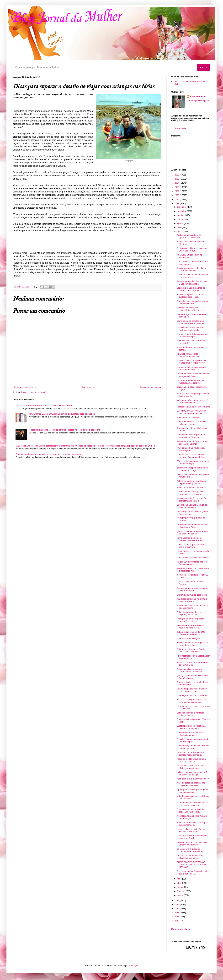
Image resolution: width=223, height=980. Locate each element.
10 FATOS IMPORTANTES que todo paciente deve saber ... (191, 412)
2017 (177, 904)
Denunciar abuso (181, 929)
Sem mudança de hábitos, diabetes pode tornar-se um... (193, 747)
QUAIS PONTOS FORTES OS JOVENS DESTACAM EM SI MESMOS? (191, 865)
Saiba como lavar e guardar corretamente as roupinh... (190, 670)
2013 (177, 921)
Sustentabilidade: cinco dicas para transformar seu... (192, 824)
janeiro (181, 895)
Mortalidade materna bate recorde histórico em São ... (192, 526)
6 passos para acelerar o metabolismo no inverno (189, 355)
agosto (181, 223)
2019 (177, 203)
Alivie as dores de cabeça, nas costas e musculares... (191, 784)
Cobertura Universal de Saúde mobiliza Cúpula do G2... (191, 651)
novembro (182, 211)
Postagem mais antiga (150, 387)
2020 (177, 199)
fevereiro (181, 891)
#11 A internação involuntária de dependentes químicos (191, 482)
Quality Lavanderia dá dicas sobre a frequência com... (193, 677)
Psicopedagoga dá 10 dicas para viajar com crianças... (192, 283)
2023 (177, 187)
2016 (177, 908)
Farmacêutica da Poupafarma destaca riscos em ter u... (190, 754)
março (180, 887)
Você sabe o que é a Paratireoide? (193, 779)
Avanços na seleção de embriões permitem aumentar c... (192, 500)
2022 (177, 191)
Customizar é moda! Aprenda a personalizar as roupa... (191, 727)
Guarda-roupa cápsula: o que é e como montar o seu (192, 690)
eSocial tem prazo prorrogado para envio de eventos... (193, 644)
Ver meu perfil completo (198, 101)
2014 (177, 917)
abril (179, 883)
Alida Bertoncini (198, 96)
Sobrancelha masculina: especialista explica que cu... (191, 309)
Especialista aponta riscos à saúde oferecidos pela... (193, 740)
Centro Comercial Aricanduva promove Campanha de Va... (191, 456)
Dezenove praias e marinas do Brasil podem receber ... (191, 289)
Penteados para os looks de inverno (193, 407)
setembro (182, 219)
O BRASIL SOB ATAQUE (188, 638)
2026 (177, 175)
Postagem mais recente (25, 387)
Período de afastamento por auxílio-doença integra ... (193, 607)
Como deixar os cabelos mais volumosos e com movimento (191, 322)
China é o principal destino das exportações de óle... (191, 613)
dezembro (182, 207)
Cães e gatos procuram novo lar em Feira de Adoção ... (193, 462)
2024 (177, 183)
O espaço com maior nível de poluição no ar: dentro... (190, 811)
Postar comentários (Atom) (34, 392)
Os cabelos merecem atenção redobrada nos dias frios (190, 382)
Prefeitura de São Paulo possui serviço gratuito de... (191, 449)
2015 (177, 913)
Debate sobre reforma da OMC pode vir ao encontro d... (191, 633)
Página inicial (88, 387)
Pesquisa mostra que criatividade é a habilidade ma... (193, 570)
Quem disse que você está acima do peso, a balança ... (192, 533)
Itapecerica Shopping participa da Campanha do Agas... (192, 469)
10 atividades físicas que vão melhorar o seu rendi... (190, 329)
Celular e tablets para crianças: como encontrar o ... (191, 546)
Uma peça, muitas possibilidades (192, 695)
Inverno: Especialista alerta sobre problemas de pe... (192, 335)
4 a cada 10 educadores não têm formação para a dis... (192, 563)
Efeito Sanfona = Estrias (188, 417)
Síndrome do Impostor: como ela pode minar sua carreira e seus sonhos (49, 454)
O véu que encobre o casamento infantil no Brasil (192, 837)
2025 (177, 179)
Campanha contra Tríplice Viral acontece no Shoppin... (191, 436)
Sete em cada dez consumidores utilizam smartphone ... (192, 844)
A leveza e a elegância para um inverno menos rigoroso (191, 701)
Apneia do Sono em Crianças (190, 488)
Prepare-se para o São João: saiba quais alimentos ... (193, 872)
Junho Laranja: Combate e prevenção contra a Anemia (190, 539)
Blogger (134, 966)
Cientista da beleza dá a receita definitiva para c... (191, 423)
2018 (177, 900)
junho (180, 231)
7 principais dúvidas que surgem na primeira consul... (193, 791)
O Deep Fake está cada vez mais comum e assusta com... (192, 804)
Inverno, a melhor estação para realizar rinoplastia (191, 368)
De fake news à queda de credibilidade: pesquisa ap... (191, 850)
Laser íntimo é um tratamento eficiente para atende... (190, 767)
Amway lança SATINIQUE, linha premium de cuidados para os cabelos (62, 414)
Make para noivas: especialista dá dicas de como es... (192, 401)
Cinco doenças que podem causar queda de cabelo (192, 302)
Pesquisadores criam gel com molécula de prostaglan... (190, 493)
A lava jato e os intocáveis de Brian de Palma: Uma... (193, 664)
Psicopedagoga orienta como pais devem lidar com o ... (192, 590)
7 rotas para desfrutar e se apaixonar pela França (189, 236)
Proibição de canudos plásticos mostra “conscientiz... (191, 620)
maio (180, 879)
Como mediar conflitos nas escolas (193, 558)
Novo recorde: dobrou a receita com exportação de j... (193, 657)
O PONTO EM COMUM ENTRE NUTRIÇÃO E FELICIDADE (191, 362)
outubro (181, 215)
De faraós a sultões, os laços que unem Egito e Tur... (192, 249)
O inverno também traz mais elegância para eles (190, 734)
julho (180, 227)
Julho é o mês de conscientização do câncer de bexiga (192, 773)
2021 (177, 195)
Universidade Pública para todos (192, 595)
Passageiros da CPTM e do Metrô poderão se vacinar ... (192, 443)
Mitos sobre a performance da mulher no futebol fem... (190, 627)
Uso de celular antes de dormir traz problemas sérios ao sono (44, 405)
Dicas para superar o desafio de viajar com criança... (191, 269)
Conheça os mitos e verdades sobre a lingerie (190, 714)
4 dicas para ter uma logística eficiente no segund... (190, 857)
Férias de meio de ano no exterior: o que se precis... (192, 276)
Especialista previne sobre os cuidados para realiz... (190, 296)
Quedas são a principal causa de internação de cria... (192, 506)
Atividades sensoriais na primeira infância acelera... (192, 600)
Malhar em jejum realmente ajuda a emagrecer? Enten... (193, 375)
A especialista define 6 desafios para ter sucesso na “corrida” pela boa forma (64, 430)
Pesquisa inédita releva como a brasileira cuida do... (191, 760)
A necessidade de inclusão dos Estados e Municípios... (191, 830)
